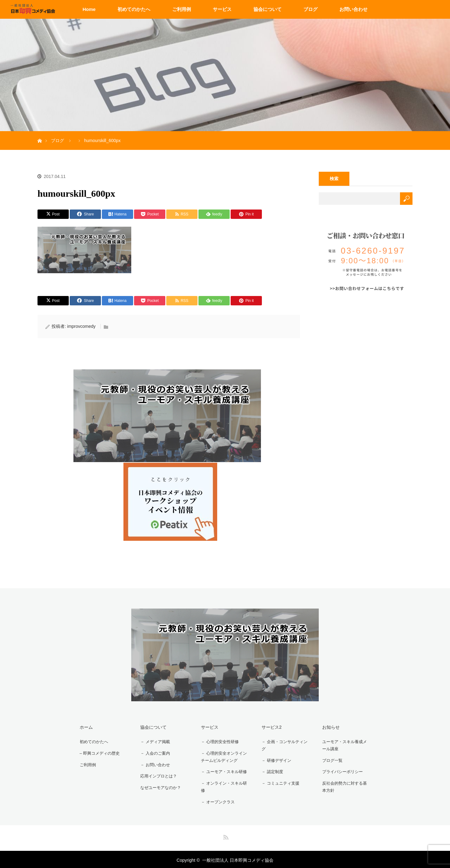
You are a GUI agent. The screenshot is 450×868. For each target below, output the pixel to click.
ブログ (310, 9)
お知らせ (328, 727)
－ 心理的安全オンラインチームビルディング (223, 756)
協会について (267, 9)
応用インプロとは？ (157, 774)
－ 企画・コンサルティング (284, 745)
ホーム (84, 727)
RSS (225, 835)
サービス (222, 9)
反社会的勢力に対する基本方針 (346, 786)
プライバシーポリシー (342, 771)
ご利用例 (182, 9)
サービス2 (269, 727)
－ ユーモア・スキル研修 (223, 771)
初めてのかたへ (134, 9)
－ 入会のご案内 (154, 752)
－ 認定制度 (271, 771)
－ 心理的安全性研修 (219, 741)
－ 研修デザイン (275, 760)
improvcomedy (81, 326)
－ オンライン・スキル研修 (223, 786)
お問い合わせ (353, 9)
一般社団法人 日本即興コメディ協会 (238, 859)
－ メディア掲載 (154, 741)
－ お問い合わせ (154, 763)
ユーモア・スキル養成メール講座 (346, 745)
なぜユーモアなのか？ (160, 785)
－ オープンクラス (217, 801)
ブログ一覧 (331, 760)
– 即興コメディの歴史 (99, 752)
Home (89, 9)
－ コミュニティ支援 (279, 782)
